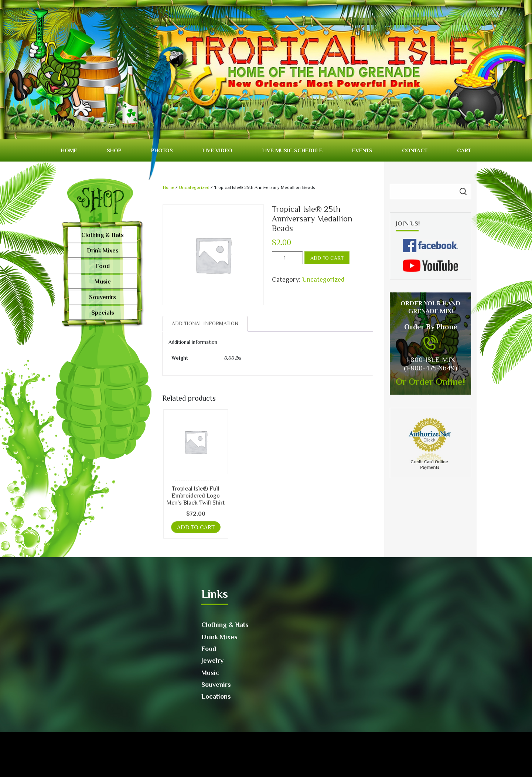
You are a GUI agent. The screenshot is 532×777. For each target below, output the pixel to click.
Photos (162, 150)
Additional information (205, 323)
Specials (103, 313)
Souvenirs (103, 297)
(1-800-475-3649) (430, 368)
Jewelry (212, 661)
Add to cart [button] (196, 527)
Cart (464, 150)
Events (362, 150)
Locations (216, 696)
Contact (415, 150)
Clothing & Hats (103, 235)
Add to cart (327, 258)
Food (103, 266)
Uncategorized (194, 187)
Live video (217, 150)
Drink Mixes (103, 251)
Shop (114, 150)
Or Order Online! (430, 382)
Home (69, 150)
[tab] (205, 324)
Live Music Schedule (292, 150)
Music (103, 282)
